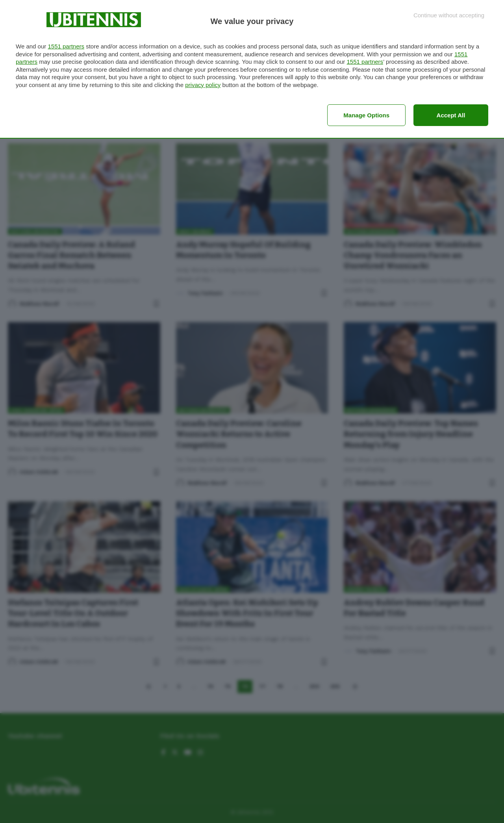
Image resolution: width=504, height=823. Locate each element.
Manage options (366, 115)
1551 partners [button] (66, 46)
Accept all (451, 115)
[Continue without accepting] (449, 15)
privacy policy (203, 85)
